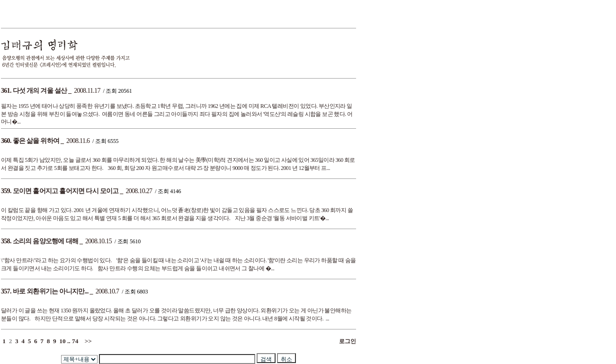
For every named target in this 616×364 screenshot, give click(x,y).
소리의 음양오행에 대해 (46, 241)
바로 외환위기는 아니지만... (51, 291)
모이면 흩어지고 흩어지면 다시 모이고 (66, 191)
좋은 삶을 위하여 (36, 141)
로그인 (346, 341)
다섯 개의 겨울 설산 (40, 91)
